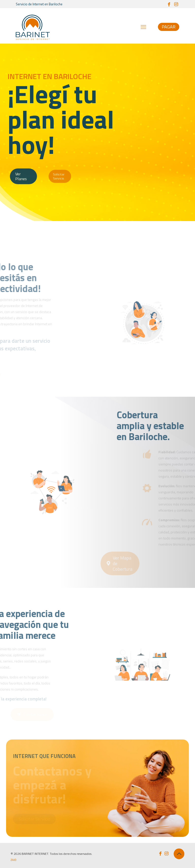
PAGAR (169, 27)
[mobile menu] (143, 27)
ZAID (14, 860)
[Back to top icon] (179, 854)
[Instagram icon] (176, 4)
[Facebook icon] (169, 4)
